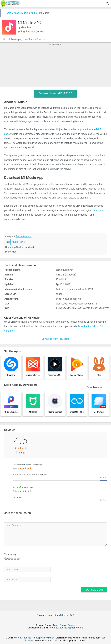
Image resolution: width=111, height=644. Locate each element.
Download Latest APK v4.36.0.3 (55, 93)
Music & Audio (29, 13)
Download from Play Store (55, 339)
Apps (16, 13)
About (36, 638)
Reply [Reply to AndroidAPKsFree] (103, 478)
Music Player (19, 242)
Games (65, 615)
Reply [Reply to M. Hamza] (103, 500)
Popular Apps (51, 625)
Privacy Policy (47, 638)
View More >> (95, 387)
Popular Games (67, 625)
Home (8, 13)
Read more (99, 210)
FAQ (72, 615)
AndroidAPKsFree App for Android (66, 628)
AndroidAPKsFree (22, 464)
